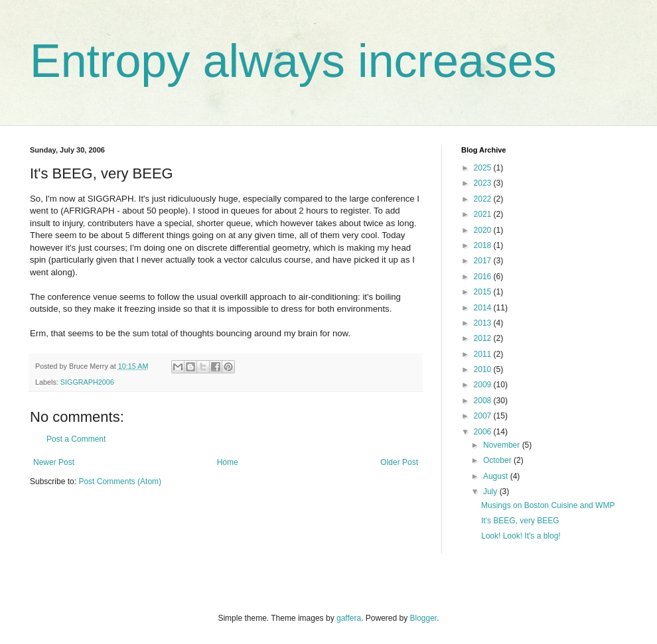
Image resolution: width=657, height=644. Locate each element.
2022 (484, 199)
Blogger (424, 618)
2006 (484, 432)
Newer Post (54, 462)
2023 (484, 183)
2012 (484, 338)
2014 (484, 308)
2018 (484, 245)
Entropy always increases (293, 61)
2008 (484, 401)
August (497, 476)
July (491, 491)
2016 (484, 277)
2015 (484, 292)
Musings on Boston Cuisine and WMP (548, 505)
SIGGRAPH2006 (87, 382)
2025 (484, 168)
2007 (484, 416)
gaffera (349, 618)
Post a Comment (76, 439)
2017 (484, 261)
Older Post (399, 462)
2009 (484, 385)
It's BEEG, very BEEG (520, 521)
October (498, 460)
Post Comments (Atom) (120, 482)
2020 (484, 230)
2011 (484, 354)
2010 (484, 369)
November (503, 445)
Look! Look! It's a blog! (521, 536)
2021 (484, 214)
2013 (484, 323)
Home (228, 462)
